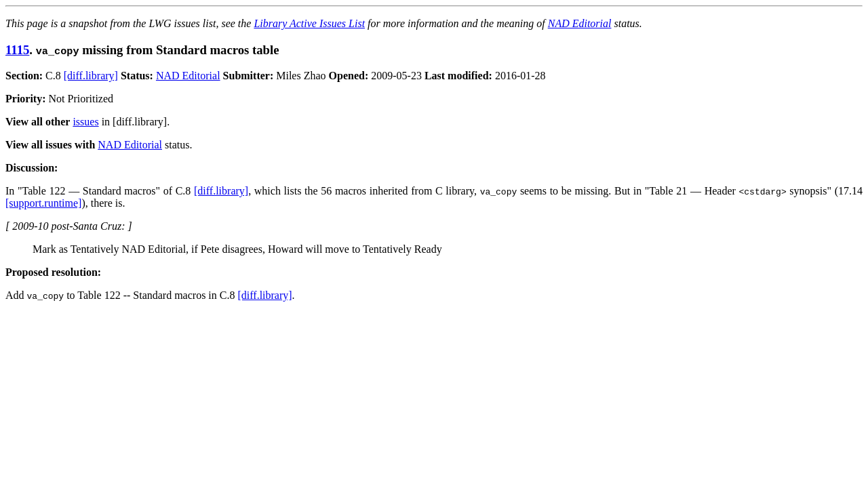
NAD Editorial (580, 23)
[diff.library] (91, 76)
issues (85, 122)
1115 (17, 50)
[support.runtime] (43, 203)
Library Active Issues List (309, 23)
